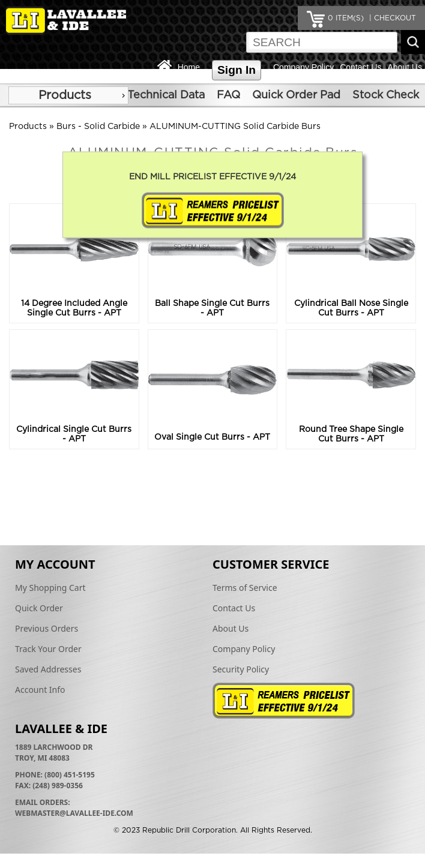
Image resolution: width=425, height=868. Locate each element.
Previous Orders (47, 628)
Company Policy (303, 67)
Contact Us (360, 67)
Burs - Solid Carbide (98, 127)
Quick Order (39, 608)
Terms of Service (245, 588)
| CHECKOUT (391, 18)
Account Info (40, 690)
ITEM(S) (346, 18)
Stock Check (386, 95)
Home (189, 67)
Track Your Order (48, 649)
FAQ (228, 95)
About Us (405, 67)
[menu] (68, 95)
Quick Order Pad (296, 95)
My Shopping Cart (50, 588)
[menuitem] (68, 95)
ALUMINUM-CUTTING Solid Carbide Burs (235, 127)
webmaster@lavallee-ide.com (74, 813)
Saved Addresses (48, 669)
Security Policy (241, 669)
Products (65, 95)
